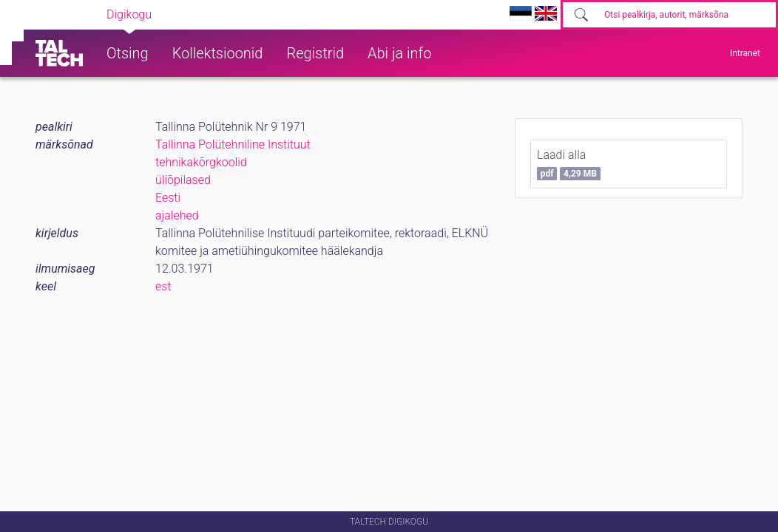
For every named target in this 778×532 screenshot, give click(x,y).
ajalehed (177, 215)
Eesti (168, 198)
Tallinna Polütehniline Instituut (233, 144)
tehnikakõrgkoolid (201, 162)
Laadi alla (569, 164)
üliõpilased (183, 180)
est (163, 286)
